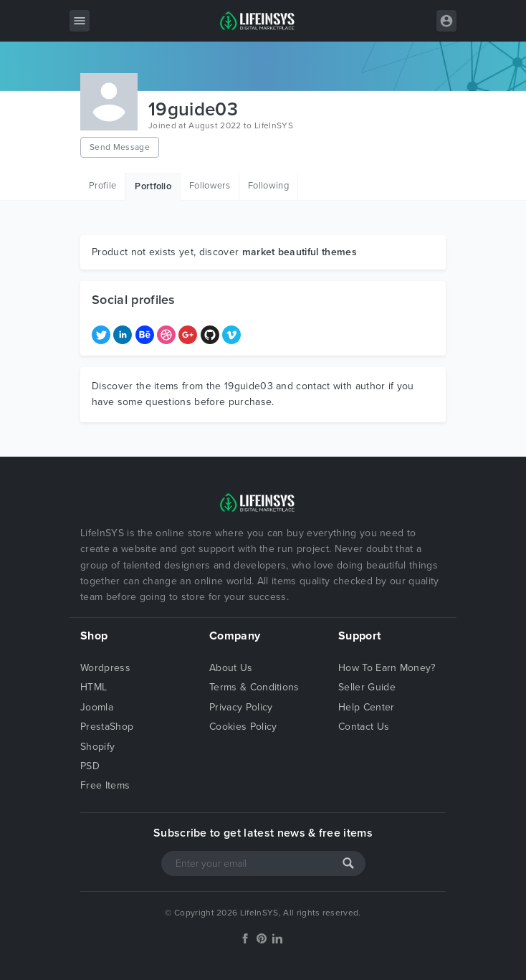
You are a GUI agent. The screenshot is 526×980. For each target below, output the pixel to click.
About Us (231, 668)
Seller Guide (367, 687)
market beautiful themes (300, 252)
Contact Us (364, 727)
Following (268, 186)
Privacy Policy (241, 707)
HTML (94, 687)
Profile (102, 186)
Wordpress (105, 668)
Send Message (120, 147)
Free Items (105, 785)
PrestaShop (107, 727)
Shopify (97, 747)
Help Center (367, 707)
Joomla (97, 707)
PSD (90, 766)
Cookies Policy (243, 727)
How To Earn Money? (387, 668)
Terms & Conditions (254, 687)
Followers (210, 186)
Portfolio (153, 186)
